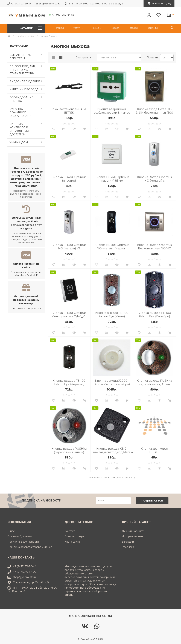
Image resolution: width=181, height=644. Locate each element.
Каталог (31, 28)
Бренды (60, 28)
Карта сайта (72, 541)
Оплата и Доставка (20, 536)
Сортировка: (84, 58)
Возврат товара (74, 536)
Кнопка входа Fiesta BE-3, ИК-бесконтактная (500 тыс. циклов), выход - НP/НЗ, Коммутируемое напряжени (154, 111)
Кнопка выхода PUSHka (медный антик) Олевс (154, 382)
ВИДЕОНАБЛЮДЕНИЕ (27, 81)
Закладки (128, 541)
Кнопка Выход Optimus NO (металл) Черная (112, 247)
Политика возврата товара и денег (30, 547)
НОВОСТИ (116, 28)
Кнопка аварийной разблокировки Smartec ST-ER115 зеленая (112, 111)
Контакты (153, 28)
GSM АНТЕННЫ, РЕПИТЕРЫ (27, 56)
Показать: (152, 58)
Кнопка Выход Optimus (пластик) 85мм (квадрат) (112, 179)
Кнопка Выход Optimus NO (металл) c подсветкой (154, 179)
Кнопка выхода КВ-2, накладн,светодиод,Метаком (113, 450)
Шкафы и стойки (25, 36)
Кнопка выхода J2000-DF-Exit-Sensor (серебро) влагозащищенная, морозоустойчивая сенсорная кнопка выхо (112, 383)
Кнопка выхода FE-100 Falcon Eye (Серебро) (154, 315)
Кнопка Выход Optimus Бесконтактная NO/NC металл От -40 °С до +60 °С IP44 (154, 247)
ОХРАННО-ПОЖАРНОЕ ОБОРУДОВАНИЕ (27, 111)
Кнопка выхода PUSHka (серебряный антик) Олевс (69, 451)
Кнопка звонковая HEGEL (154, 450)
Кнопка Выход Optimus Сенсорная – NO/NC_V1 (69, 315)
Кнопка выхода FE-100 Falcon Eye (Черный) (69, 382)
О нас (97, 28)
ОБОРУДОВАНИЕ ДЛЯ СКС (27, 98)
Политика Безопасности (23, 541)
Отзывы (134, 28)
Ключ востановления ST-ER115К (69, 111)
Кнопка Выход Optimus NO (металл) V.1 (69, 247)
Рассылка (128, 547)
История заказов (132, 536)
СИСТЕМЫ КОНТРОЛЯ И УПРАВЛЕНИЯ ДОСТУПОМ (27, 128)
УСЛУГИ (78, 28)
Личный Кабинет (133, 531)
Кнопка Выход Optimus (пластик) (69, 179)
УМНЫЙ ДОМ (27, 142)
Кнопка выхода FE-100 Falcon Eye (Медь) (112, 315)
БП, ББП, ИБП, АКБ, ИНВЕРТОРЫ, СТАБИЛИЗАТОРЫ (27, 69)
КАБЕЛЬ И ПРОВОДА (27, 89)
